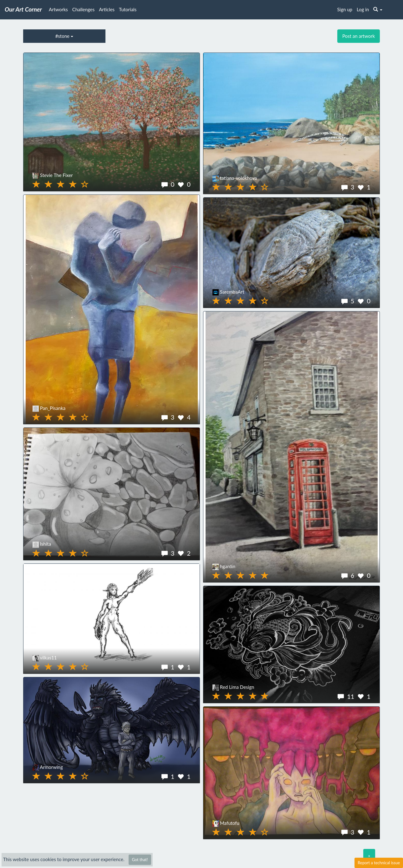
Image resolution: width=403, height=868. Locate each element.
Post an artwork (359, 36)
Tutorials (128, 9)
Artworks (58, 9)
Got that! (140, 860)
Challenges (83, 9)
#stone (64, 36)
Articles (107, 9)
